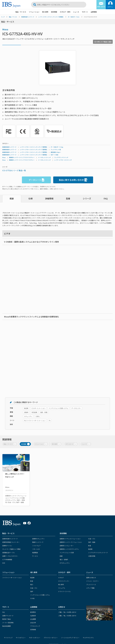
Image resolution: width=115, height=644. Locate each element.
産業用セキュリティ (38, 539)
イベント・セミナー (93, 581)
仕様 (30, 198)
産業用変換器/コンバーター (11, 542)
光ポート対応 (54, 155)
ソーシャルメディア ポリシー (70, 638)
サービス (35, 556)
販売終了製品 (6, 619)
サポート (85, 12)
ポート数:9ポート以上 (74, 17)
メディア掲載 (90, 588)
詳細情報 (49, 198)
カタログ (61, 578)
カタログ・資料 (65, 12)
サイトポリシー (21, 638)
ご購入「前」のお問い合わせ (67, 612)
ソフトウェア (36, 546)
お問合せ (62, 607)
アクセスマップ (35, 626)
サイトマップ (8, 638)
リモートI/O (36, 549)
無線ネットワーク (38, 542)
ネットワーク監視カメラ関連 (11, 549)
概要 (12, 198)
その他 (32, 598)
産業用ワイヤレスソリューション (70, 539)
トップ (3, 17)
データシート (36, 180)
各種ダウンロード (8, 616)
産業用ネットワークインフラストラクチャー (22, 157)
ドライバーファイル (64, 591)
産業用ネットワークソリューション (71, 542)
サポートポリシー (35, 638)
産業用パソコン (7, 546)
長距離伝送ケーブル (9, 553)
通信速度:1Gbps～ (56, 152)
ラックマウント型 (56, 150)
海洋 (32, 591)
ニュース (76, 12)
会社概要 (33, 619)
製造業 (90, 549)
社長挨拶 (33, 616)
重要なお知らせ (91, 578)
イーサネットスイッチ (44, 157)
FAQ (106, 198)
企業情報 (94, 12)
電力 (32, 584)
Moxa (5, 29)
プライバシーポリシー (51, 638)
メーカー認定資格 (8, 623)
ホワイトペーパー (64, 581)
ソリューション (34, 12)
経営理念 (33, 612)
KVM (4, 563)
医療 (61, 556)
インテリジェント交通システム (40, 595)
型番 (68, 198)
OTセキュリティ (65, 563)
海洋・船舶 (92, 542)
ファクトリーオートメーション (12, 578)
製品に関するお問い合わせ (73, 180)
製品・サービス (21, 12)
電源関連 (35, 553)
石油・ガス (92, 539)
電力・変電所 (64, 559)
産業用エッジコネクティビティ (69, 549)
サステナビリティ (88, 638)
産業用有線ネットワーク (28, 17)
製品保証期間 (6, 626)
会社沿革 (33, 623)
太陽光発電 (92, 556)
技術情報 (54, 12)
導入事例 (45, 12)
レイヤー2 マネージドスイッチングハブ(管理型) (51, 17)
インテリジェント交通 (67, 553)
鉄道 (90, 546)
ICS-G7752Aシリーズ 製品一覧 (14, 170)
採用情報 (33, 629)
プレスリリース (91, 584)
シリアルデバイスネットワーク (98, 553)
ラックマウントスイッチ (61, 157)
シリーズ (87, 198)
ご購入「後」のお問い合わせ (67, 616)
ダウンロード (71, 444)
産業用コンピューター (67, 546)
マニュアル (62, 588)
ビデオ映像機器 (7, 559)
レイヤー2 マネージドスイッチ (63, 160)
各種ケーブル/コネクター (10, 556)
